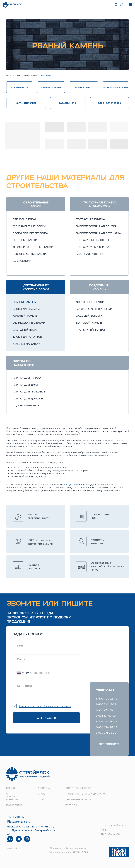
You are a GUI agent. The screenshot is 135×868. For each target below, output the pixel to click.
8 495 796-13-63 (106, 704)
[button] (116, 4)
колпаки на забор (26, 344)
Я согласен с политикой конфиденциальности (45, 706)
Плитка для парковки (29, 392)
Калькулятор (14, 805)
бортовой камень (89, 323)
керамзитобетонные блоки (33, 247)
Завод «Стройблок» (75, 485)
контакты (12, 800)
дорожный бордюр (90, 302)
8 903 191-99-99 (106, 716)
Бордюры (71, 805)
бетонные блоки (25, 240)
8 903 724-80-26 (107, 721)
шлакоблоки (22, 261)
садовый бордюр (89, 316)
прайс (42, 800)
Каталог (9, 75)
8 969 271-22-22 (106, 733)
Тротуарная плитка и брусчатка (85, 794)
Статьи (42, 794)
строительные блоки (79, 788)
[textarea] (46, 691)
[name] (46, 646)
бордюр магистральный (94, 309)
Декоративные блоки (78, 800)
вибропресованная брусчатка (98, 233)
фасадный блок (25, 330)
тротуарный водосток (93, 240)
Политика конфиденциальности (68, 848)
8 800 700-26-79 (107, 699)
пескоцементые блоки (29, 254)
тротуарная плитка (90, 219)
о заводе (11, 795)
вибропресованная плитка (96, 226)
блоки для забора (26, 309)
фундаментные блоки (29, 226)
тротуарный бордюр (91, 330)
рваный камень (24, 302)
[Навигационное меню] (131, 5)
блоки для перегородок (31, 233)
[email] (46, 659)
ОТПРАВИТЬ (46, 718)
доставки (96, 490)
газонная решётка (90, 254)
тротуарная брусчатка (93, 247)
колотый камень (25, 316)
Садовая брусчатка (27, 406)
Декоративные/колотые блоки (26, 75)
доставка (44, 788)
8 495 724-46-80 (107, 710)
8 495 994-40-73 (106, 727)
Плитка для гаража (27, 378)
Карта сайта (13, 848)
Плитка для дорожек (28, 399)
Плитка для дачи (25, 385)
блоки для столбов (27, 337)
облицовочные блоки (29, 323)
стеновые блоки (25, 219)
